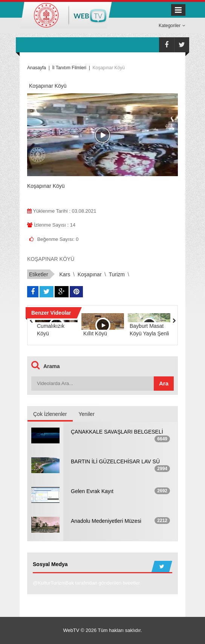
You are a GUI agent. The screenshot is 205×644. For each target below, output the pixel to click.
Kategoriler (172, 26)
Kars (65, 274)
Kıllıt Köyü (95, 333)
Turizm (117, 274)
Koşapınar (90, 274)
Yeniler (87, 414)
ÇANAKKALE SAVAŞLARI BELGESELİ (117, 432)
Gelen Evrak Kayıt (92, 491)
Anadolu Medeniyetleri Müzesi (106, 521)
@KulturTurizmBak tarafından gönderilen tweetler (86, 583)
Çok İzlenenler (50, 414)
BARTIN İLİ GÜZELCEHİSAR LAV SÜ (115, 461)
